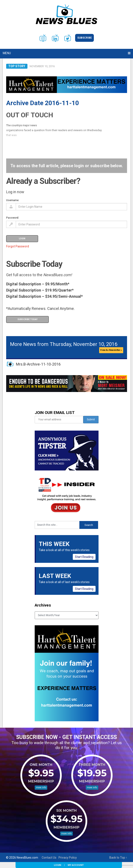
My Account (76, 865)
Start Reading (84, 557)
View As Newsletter (111, 350)
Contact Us (49, 858)
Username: (13, 200)
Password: (13, 218)
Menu (7, 53)
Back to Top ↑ (118, 858)
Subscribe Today (27, 319)
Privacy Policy (68, 858)
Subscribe (84, 38)
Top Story (17, 66)
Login (57, 865)
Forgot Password (18, 246)
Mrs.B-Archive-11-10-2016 (38, 364)
